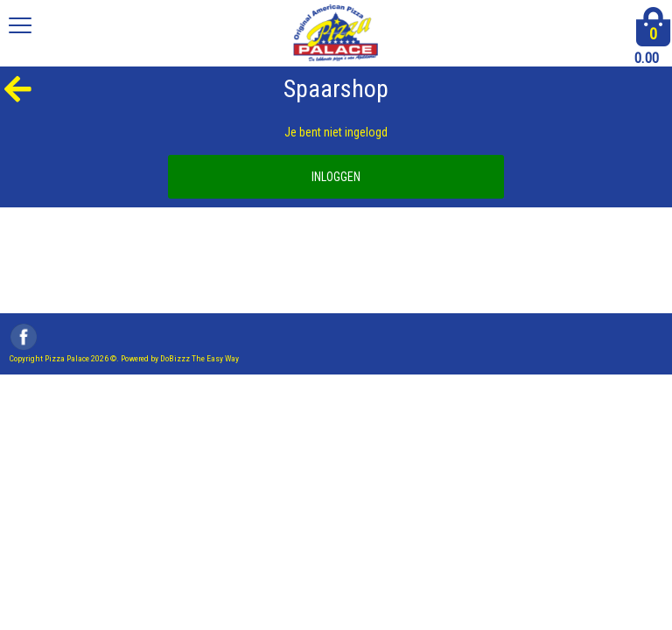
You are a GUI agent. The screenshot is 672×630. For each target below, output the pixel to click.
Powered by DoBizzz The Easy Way (180, 358)
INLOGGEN (336, 177)
